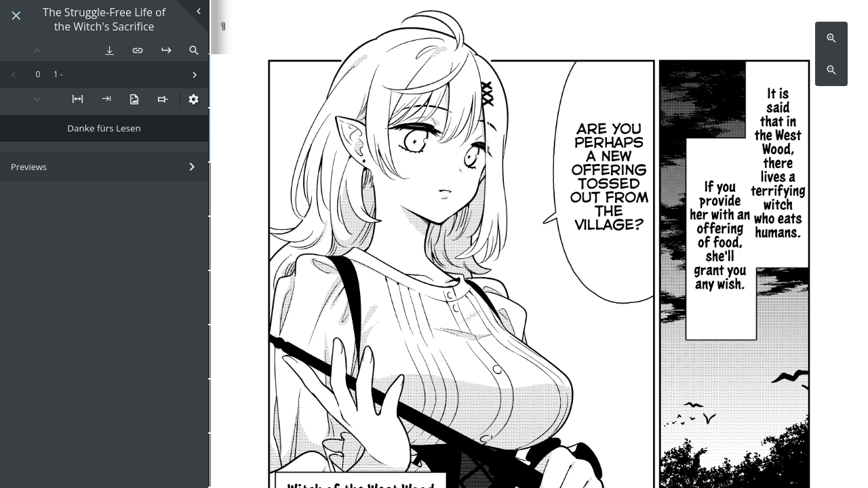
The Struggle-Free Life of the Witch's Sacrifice (104, 20)
